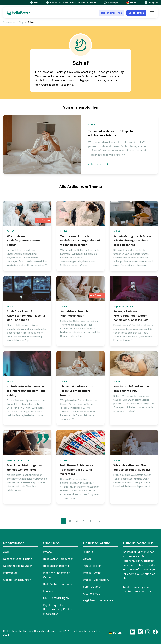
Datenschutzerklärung (18, 559)
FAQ (34, 3)
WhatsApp (111, 3)
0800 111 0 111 (142, 592)
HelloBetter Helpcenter (58, 559)
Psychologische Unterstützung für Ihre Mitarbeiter (58, 610)
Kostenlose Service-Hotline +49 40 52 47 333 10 (71, 3)
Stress (87, 559)
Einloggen (151, 3)
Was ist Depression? (96, 580)
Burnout (88, 552)
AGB (6, 552)
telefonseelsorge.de (136, 587)
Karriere (48, 591)
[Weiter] (99, 521)
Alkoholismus (92, 594)
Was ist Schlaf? (93, 573)
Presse (47, 552)
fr (124, 633)
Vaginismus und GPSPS (98, 600)
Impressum (10, 573)
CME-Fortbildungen (56, 598)
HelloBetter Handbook (58, 584)
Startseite (9, 22)
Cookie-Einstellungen (17, 580)
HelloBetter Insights (56, 566)
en (119, 633)
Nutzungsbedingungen (18, 566)
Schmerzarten (92, 587)
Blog (21, 22)
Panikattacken (92, 566)
